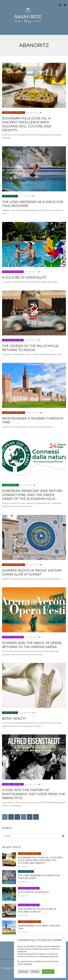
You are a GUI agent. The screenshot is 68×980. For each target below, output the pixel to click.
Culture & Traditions (13, 272)
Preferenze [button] (35, 971)
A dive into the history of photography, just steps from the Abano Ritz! (34, 794)
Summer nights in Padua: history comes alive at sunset (32, 573)
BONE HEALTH (14, 719)
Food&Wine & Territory (14, 113)
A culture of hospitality (24, 278)
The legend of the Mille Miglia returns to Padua (30, 348)
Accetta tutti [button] (48, 971)
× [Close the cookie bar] (64, 938)
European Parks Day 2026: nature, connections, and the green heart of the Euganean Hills (32, 495)
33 (30, 817)
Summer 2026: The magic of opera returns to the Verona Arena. (32, 645)
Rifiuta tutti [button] (23, 971)
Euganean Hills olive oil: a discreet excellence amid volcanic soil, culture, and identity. (27, 124)
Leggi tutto (28, 964)
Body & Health (10, 196)
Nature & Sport (10, 485)
